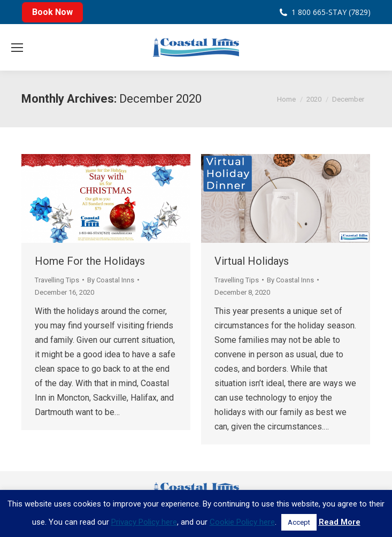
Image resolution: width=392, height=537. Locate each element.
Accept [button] (299, 522)
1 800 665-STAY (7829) (331, 12)
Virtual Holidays (252, 261)
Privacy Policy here (144, 522)
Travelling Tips (57, 280)
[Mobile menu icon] (17, 48)
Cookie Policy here (242, 522)
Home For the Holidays (90, 261)
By (111, 280)
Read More (340, 522)
